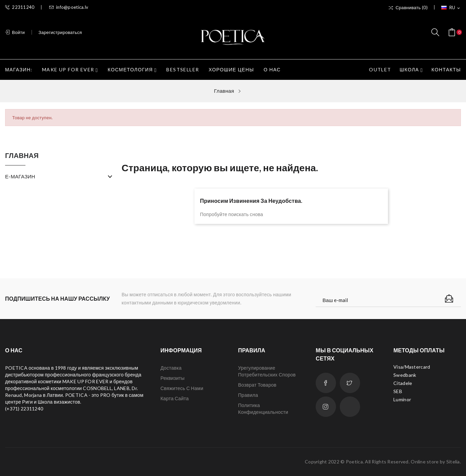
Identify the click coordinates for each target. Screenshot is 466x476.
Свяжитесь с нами (182, 388)
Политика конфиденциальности (263, 409)
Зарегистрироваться (60, 32)
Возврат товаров (257, 385)
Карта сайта (175, 398)
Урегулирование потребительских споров (267, 371)
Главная (22, 156)
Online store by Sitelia (435, 462)
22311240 (20, 7)
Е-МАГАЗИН (20, 176)
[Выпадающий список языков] (451, 8)
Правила (248, 395)
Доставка (171, 368)
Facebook (326, 383)
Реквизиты (173, 378)
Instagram (326, 407)
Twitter (350, 383)
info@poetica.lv (69, 7)
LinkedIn (350, 407)
